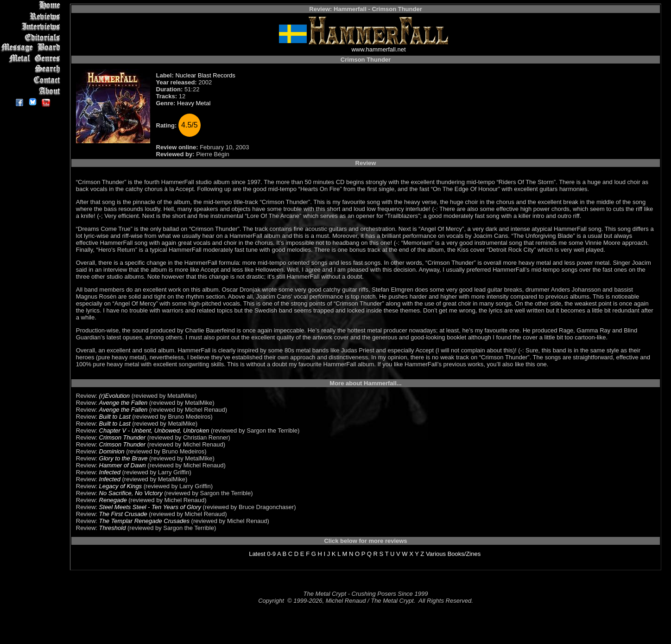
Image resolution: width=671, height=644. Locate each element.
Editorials (32, 37)
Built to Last (115, 417)
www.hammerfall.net (378, 49)
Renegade (113, 500)
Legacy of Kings (121, 486)
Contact (32, 80)
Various (436, 554)
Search (32, 69)
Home (32, 5)
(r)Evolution (114, 396)
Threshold (113, 528)
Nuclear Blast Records (205, 75)
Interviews (32, 27)
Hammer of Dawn (123, 465)
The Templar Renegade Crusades (144, 521)
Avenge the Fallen (123, 403)
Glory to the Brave (123, 458)
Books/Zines (464, 554)
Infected (110, 472)
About (32, 91)
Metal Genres (32, 59)
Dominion (112, 451)
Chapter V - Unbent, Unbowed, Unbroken (154, 430)
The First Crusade (123, 514)
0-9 (271, 554)
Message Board (32, 48)
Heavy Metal (194, 103)
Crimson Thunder (122, 437)
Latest (257, 554)
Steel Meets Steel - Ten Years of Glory (150, 507)
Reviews (32, 16)
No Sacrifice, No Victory (131, 493)
